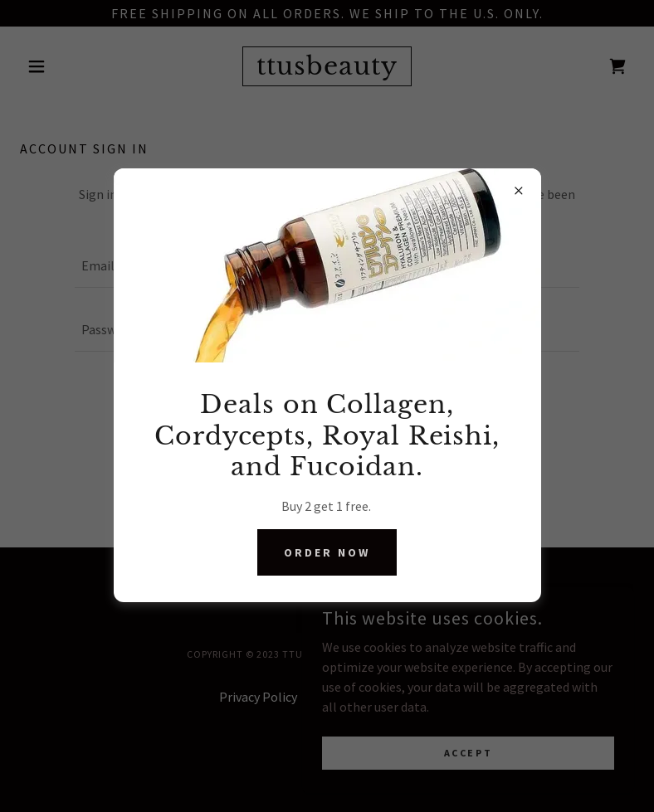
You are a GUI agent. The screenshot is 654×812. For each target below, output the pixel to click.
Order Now (327, 552)
